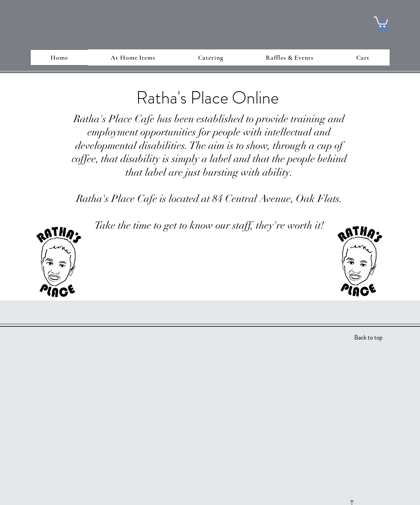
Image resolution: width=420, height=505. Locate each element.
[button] (381, 21)
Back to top (368, 337)
